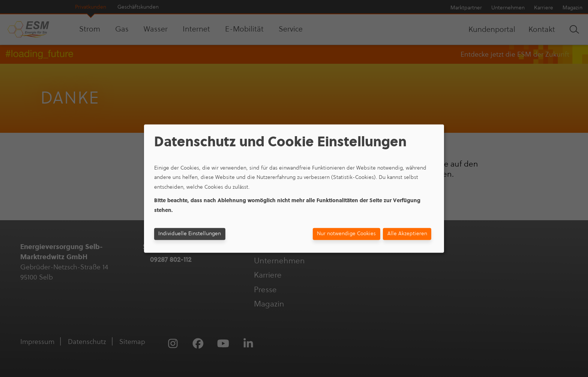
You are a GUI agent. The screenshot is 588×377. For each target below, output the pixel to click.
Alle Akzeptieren (407, 234)
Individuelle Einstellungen (190, 234)
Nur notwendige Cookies (346, 234)
